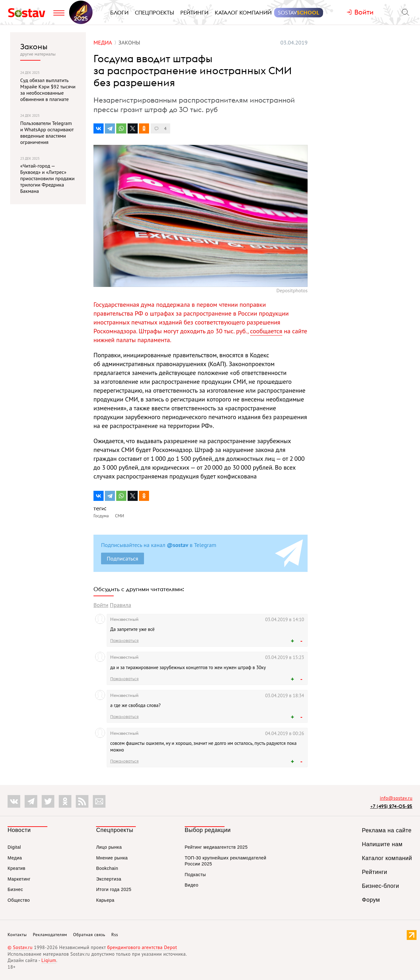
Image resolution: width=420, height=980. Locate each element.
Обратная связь (89, 935)
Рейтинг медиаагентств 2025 (216, 847)
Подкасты (195, 875)
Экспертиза (109, 879)
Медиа (15, 858)
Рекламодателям (50, 935)
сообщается (266, 331)
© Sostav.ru (20, 947)
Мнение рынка (112, 858)
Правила (120, 605)
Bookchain (107, 868)
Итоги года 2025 (114, 889)
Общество (19, 900)
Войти (101, 605)
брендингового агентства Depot (142, 947)
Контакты (17, 935)
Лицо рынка (109, 847)
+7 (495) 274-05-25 (391, 806)
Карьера (105, 900)
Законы (34, 46)
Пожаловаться (124, 640)
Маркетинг (19, 879)
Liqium (49, 960)
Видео (192, 885)
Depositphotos (292, 290)
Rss (115, 935)
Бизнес (15, 889)
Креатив (16, 868)
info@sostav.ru (396, 798)
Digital (14, 847)
